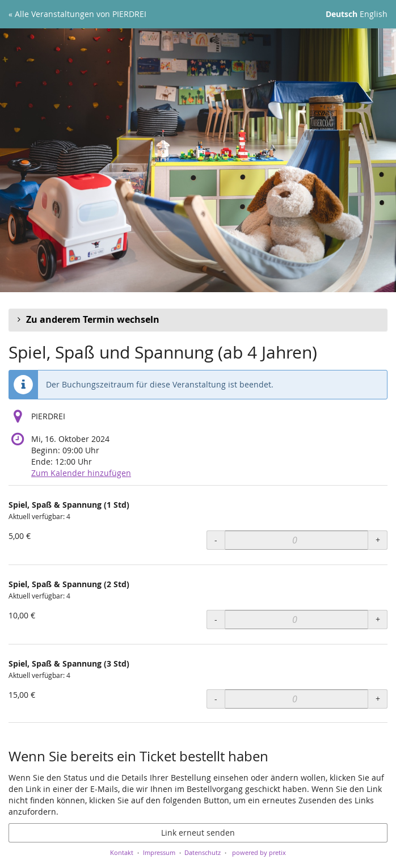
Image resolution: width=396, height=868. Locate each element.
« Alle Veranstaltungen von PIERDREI (77, 14)
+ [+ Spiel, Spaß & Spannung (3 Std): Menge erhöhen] (378, 699)
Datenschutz (203, 852)
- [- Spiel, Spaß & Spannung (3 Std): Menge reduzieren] (216, 699)
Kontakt (122, 852)
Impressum (159, 852)
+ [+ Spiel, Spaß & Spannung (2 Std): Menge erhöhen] (378, 619)
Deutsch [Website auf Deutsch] (342, 14)
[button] (198, 320)
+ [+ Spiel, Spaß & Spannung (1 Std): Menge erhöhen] (378, 540)
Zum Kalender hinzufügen (81, 473)
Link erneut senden (198, 833)
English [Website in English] (374, 14)
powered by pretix (259, 852)
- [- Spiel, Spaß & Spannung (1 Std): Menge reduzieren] (216, 540)
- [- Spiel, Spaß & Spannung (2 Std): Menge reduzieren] (216, 619)
